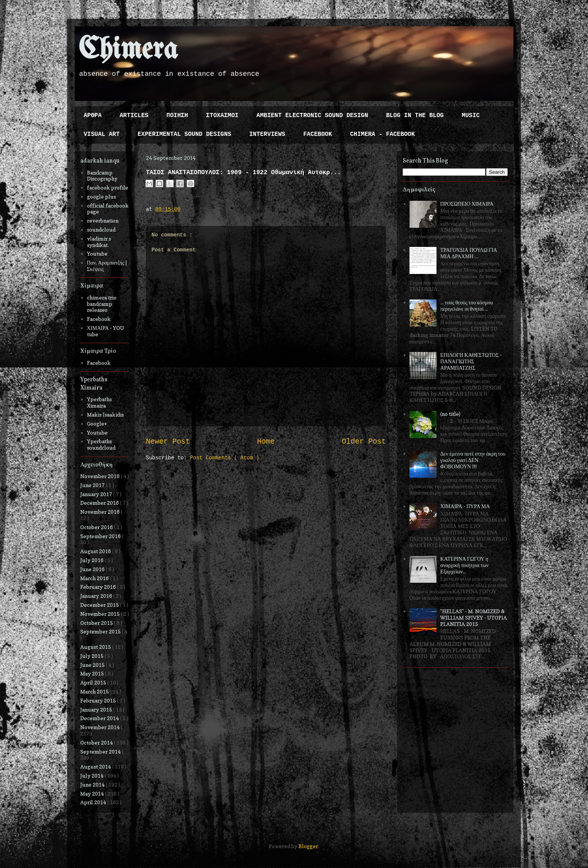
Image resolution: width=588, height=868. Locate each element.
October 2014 (97, 742)
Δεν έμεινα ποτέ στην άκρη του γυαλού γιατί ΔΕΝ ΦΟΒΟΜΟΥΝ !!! (473, 460)
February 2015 (99, 700)
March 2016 (95, 578)
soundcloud (101, 229)
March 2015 (95, 691)
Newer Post (168, 442)
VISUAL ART (102, 134)
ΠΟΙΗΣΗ (177, 116)
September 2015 (101, 631)
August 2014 (96, 766)
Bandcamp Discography (102, 176)
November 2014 (100, 727)
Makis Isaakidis (105, 414)
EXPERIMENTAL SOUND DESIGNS (184, 134)
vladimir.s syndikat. (99, 242)
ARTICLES (134, 116)
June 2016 (93, 569)
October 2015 (97, 623)
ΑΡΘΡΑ (93, 116)
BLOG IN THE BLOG (415, 116)
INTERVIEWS (267, 134)
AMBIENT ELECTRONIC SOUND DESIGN (312, 116)
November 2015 (100, 614)
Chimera (128, 50)
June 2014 (93, 785)
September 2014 (101, 751)
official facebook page (108, 209)
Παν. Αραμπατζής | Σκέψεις (107, 266)
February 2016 (99, 587)
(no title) (450, 414)
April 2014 (94, 802)
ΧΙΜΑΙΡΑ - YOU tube (106, 331)
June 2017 (93, 485)
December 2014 (100, 718)
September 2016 (101, 536)
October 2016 (97, 527)
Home (266, 442)
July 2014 (92, 775)
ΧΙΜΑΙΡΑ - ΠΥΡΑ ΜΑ (465, 506)
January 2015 (97, 709)
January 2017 (97, 494)
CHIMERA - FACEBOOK (382, 134)
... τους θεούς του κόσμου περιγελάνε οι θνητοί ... (466, 305)
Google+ (97, 423)
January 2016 (97, 596)
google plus (101, 196)
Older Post (364, 442)
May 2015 (93, 673)
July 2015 (92, 656)
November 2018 (100, 476)
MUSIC (471, 116)
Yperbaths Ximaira (99, 402)
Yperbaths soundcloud (101, 444)
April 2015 (94, 682)
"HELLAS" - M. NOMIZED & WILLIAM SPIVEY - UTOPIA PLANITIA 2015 (474, 618)
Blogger (308, 846)
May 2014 (93, 794)
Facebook (99, 319)
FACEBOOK (318, 134)
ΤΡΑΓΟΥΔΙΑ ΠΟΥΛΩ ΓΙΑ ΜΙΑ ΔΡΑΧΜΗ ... (469, 253)
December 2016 (100, 503)
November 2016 (100, 512)
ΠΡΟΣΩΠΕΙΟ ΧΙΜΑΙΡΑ (467, 204)
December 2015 (100, 605)
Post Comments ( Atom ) (225, 458)
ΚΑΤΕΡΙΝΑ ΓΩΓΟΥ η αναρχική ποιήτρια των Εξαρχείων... (464, 565)
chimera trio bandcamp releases (102, 304)
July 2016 (92, 560)
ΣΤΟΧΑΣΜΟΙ (222, 116)
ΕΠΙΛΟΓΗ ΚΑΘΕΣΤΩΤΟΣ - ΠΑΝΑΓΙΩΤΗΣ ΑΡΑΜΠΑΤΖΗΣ (471, 361)
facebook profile (108, 187)
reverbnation (103, 220)
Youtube (97, 253)
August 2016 (96, 551)
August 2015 (96, 647)
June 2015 (93, 665)
